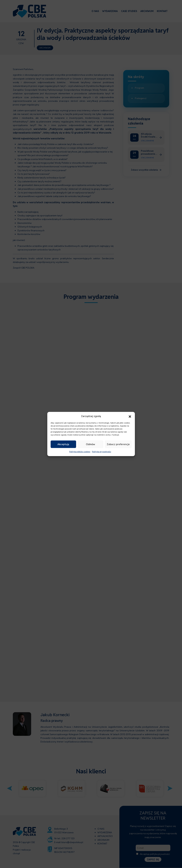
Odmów (91, 444)
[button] (130, 416)
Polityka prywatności (101, 452)
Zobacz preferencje (118, 444)
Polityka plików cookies (80, 452)
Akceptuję (63, 444)
